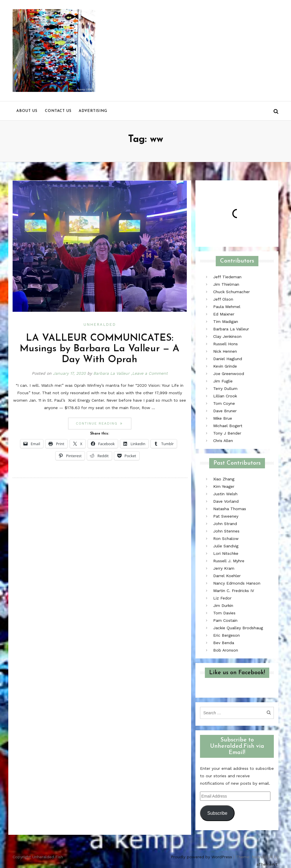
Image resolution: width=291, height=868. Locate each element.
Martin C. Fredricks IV (234, 591)
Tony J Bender (227, 433)
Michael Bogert (228, 426)
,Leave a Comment (149, 373)
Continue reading (104, 423)
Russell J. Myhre (229, 561)
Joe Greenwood (229, 374)
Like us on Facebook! (237, 673)
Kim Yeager (224, 486)
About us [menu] (27, 111)
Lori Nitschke (226, 553)
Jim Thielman (226, 284)
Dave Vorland (226, 501)
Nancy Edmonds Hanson (237, 583)
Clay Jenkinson (227, 336)
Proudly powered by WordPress (201, 857)
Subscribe (217, 813)
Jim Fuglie (223, 381)
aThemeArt (267, 864)
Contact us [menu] (58, 111)
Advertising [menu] (93, 111)
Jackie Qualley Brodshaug (238, 628)
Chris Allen (223, 441)
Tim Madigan (226, 321)
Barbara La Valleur (111, 373)
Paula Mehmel (227, 307)
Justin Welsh (225, 494)
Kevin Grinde (225, 366)
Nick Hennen (225, 351)
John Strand (225, 524)
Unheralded (100, 324)
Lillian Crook (225, 396)
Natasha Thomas (230, 509)
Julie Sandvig (226, 546)
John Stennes (226, 531)
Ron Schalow (226, 538)
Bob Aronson (226, 650)
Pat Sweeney (226, 516)
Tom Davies (224, 613)
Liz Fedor (222, 598)
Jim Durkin (223, 605)
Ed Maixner (224, 314)
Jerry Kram (224, 568)
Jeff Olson (223, 299)
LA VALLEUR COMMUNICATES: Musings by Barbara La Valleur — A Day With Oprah (100, 349)
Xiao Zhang (224, 479)
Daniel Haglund (228, 359)
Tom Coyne (224, 403)
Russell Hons (225, 344)
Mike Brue (223, 418)
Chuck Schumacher (231, 292)
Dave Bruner (225, 411)
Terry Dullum (225, 388)
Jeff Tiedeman (227, 277)
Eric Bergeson (226, 635)
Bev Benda (224, 643)
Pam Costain (225, 620)
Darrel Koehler (227, 576)
